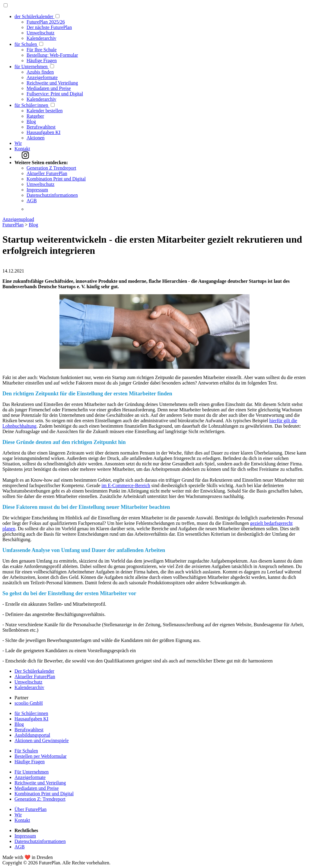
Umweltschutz (40, 33)
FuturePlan (13, 225)
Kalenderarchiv (41, 38)
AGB (32, 201)
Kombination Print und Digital (56, 179)
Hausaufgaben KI (43, 132)
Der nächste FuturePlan (49, 27)
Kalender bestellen (45, 111)
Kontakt (22, 149)
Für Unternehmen (32, 772)
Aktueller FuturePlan (47, 173)
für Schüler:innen (32, 105)
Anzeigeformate (42, 77)
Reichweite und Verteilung (52, 83)
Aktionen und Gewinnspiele (42, 740)
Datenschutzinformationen (52, 195)
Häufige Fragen (42, 61)
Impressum (37, 190)
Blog (31, 121)
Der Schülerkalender (34, 671)
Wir (18, 143)
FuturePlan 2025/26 (46, 22)
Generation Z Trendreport (51, 168)
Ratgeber (35, 116)
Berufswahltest (41, 127)
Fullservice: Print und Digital (55, 94)
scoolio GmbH (29, 703)
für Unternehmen (32, 67)
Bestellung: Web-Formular (52, 55)
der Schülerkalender (34, 16)
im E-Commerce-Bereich (126, 485)
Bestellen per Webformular (41, 756)
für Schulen (26, 44)
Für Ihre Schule (42, 50)
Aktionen (36, 138)
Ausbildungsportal (32, 735)
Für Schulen (26, 751)
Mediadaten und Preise (49, 88)
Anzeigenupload (18, 219)
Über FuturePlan (30, 809)
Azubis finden (40, 72)
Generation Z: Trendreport (40, 799)
